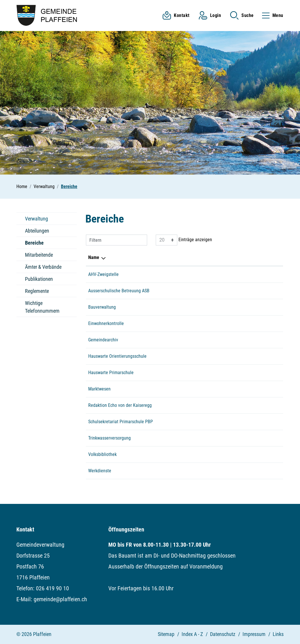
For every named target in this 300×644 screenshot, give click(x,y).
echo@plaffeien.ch (224, 405)
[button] (242, 15)
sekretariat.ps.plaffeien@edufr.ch (237, 422)
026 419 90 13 (183, 307)
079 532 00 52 (183, 291)
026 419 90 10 (183, 274)
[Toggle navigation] (271, 15)
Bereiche (37, 244)
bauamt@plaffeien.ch (226, 307)
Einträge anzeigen (184, 240)
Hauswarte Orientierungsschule (117, 356)
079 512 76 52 (183, 471)
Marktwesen (99, 389)
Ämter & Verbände (43, 267)
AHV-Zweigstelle (103, 274)
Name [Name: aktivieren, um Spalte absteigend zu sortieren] (94, 257)
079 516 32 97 (183, 389)
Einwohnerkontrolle (106, 323)
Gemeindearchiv (103, 340)
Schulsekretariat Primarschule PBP (121, 422)
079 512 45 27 (183, 438)
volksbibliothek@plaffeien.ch (233, 454)
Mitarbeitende (39, 255)
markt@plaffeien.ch (225, 389)
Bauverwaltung (102, 307)
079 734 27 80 (183, 373)
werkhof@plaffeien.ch (227, 471)
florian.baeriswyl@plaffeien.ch (235, 438)
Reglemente (37, 291)
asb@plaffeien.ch (223, 291)
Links (278, 634)
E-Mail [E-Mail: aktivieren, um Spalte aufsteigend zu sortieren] (213, 257)
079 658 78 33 (183, 356)
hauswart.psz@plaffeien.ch (232, 373)
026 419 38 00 (183, 422)
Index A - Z (192, 634)
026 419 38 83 (183, 454)
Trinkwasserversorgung (109, 438)
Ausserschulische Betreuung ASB (119, 291)
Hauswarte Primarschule (111, 373)
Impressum (254, 634)
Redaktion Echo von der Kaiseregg (120, 405)
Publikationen (39, 279)
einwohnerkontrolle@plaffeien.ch (237, 274)
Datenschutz (223, 634)
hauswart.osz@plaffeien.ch (232, 356)
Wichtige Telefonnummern (42, 307)
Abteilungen (37, 231)
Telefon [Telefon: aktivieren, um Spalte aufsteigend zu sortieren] (177, 257)
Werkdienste (100, 471)
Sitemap (166, 634)
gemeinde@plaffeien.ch (229, 340)
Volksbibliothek (102, 454)
